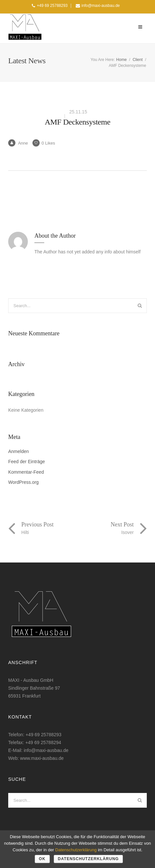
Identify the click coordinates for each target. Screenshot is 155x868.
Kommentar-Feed (26, 472)
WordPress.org (23, 482)
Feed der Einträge (27, 462)
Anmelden (19, 452)
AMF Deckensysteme (77, 122)
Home (122, 60)
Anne (18, 143)
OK (42, 859)
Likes (44, 143)
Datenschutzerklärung (76, 850)
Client (138, 60)
